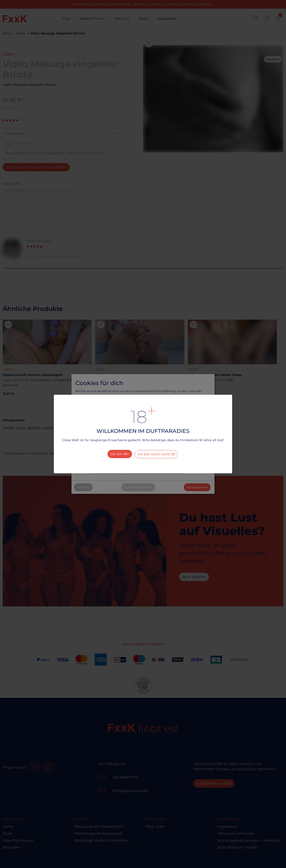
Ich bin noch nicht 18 (156, 454)
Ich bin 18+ (120, 454)
